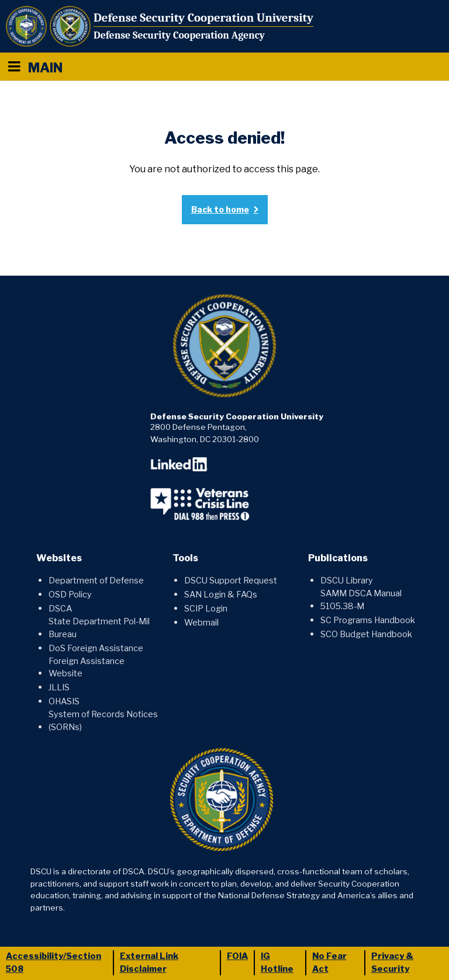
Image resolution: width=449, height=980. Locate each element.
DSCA (60, 609)
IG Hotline (277, 962)
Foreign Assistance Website (87, 668)
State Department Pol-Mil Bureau (99, 628)
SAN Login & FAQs (221, 595)
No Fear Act (329, 962)
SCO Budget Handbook (366, 634)
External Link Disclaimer (149, 962)
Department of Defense (96, 581)
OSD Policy (70, 595)
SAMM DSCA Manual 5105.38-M (361, 600)
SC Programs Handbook (368, 620)
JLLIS (59, 687)
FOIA (237, 956)
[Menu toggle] (14, 67)
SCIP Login (206, 609)
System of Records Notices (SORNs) (103, 721)
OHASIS (64, 701)
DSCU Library (347, 581)
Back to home (220, 209)
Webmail (201, 623)
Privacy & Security (392, 962)
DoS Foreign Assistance (96, 648)
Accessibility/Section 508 (53, 962)
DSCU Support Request (231, 581)
